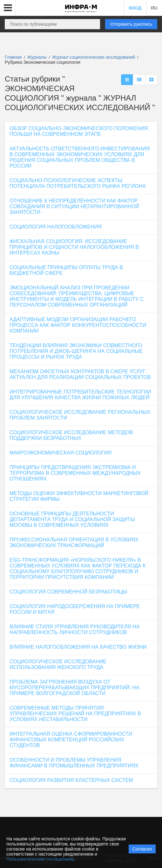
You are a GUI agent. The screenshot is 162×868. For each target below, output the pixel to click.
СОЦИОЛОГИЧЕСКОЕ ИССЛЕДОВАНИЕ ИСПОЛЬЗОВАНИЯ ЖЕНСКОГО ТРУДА (58, 664)
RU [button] (154, 8)
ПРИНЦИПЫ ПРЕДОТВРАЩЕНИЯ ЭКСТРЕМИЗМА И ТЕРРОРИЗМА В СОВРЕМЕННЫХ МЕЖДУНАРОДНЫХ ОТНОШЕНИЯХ (75, 473)
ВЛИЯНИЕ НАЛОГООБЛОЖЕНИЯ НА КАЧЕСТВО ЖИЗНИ (78, 647)
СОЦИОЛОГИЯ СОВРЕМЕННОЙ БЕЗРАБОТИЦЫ (68, 592)
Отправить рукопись (131, 24)
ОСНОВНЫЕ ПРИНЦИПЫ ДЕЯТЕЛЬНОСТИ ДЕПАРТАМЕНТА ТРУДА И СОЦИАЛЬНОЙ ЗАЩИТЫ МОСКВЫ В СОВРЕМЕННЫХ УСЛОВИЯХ (72, 519)
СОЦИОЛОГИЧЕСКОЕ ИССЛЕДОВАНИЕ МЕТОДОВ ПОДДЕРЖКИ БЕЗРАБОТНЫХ (71, 435)
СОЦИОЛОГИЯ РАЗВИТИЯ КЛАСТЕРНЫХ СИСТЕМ (71, 780)
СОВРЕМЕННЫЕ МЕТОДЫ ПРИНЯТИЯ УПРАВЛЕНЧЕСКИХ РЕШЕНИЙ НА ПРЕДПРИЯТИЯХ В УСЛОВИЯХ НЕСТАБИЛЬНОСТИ (75, 714)
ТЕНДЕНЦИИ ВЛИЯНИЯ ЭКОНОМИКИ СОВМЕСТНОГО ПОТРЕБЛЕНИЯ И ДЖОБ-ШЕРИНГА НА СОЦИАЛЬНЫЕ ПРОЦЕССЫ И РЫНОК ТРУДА (76, 351)
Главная (13, 57)
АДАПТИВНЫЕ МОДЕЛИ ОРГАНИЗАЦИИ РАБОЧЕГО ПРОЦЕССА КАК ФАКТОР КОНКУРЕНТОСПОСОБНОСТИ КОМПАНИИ (78, 325)
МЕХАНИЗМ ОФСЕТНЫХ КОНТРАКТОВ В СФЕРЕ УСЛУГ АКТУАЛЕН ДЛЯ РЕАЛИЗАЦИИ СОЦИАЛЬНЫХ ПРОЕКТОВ (80, 374)
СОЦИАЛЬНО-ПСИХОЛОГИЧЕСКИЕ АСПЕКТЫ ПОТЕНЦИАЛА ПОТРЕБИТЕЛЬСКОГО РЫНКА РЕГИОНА (78, 183)
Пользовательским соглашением (40, 859)
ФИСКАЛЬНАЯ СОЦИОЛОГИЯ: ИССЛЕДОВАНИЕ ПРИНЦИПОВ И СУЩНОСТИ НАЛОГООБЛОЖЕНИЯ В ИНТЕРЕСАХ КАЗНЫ (74, 247)
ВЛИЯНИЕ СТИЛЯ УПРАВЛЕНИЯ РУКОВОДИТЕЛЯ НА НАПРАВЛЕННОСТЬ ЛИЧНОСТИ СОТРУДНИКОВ (74, 629)
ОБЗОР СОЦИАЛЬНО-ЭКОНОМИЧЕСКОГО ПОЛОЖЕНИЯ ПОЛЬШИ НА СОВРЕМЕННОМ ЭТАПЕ (79, 131)
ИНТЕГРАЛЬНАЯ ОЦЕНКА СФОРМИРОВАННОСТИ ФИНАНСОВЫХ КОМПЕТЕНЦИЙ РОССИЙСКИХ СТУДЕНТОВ (71, 740)
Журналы (37, 57)
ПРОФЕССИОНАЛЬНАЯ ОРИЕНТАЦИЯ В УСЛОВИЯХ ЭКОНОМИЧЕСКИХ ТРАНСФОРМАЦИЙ (74, 543)
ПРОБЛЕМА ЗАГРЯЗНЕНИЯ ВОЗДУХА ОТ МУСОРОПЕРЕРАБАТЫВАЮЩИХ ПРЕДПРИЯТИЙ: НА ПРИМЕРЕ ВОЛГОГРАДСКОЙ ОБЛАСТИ (74, 688)
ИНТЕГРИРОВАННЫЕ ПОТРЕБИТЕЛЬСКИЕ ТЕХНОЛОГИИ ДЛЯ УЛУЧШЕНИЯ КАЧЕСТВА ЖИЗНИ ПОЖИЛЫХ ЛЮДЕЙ (80, 395)
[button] (8, 8)
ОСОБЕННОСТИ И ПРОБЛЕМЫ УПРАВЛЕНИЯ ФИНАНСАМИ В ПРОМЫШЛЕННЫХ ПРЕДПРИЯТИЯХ (74, 763)
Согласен (142, 849)
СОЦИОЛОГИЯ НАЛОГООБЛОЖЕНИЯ (56, 227)
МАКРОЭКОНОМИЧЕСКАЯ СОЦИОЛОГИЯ (61, 453)
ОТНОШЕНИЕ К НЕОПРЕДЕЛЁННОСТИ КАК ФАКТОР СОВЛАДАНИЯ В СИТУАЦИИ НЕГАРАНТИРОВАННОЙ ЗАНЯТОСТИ (74, 206)
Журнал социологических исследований (94, 57)
